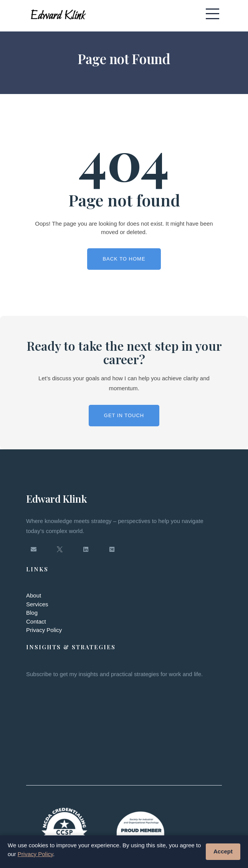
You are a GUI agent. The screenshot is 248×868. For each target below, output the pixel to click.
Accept (223, 851)
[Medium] (112, 550)
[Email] (33, 550)
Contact (36, 621)
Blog (32, 613)
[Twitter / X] (60, 550)
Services (37, 604)
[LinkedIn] (86, 550)
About (34, 595)
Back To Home (124, 259)
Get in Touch (124, 415)
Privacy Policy (44, 630)
